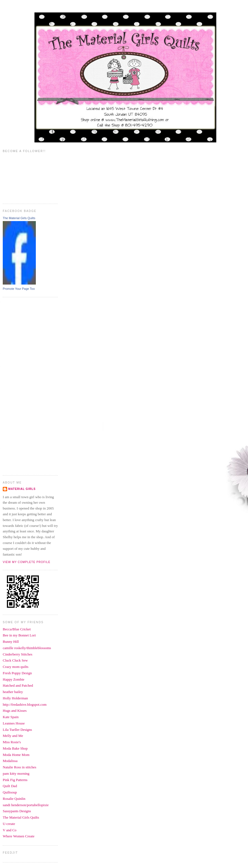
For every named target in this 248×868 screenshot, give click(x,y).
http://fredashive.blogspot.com (25, 704)
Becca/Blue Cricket (17, 629)
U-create (9, 824)
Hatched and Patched (18, 685)
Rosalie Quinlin (14, 799)
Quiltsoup (10, 792)
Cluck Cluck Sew (15, 660)
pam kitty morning (16, 773)
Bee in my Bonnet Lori (19, 635)
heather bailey (13, 692)
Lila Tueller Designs (17, 730)
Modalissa (10, 761)
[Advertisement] (25, 386)
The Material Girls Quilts (19, 218)
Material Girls (22, 489)
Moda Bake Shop (15, 748)
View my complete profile (27, 562)
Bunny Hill (11, 642)
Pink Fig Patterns (15, 780)
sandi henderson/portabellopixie (26, 805)
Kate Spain (11, 717)
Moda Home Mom (16, 755)
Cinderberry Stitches (17, 654)
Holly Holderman (15, 698)
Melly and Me (13, 736)
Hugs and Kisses (15, 711)
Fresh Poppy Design (17, 673)
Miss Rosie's (12, 742)
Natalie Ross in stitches (20, 767)
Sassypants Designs (17, 811)
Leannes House (14, 723)
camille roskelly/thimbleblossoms (27, 648)
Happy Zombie (14, 679)
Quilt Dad (10, 786)
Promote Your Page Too (19, 289)
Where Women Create (19, 836)
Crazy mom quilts (16, 667)
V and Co (10, 830)
